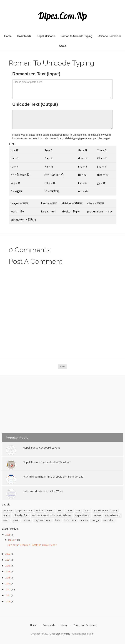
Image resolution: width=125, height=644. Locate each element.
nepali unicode (24, 511)
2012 (8, 589)
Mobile (39, 511)
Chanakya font (21, 515)
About (63, 46)
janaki (16, 520)
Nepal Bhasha (82, 515)
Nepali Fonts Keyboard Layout (41, 447)
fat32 (6, 520)
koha (58, 520)
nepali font (109, 520)
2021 (8, 560)
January (13, 540)
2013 (8, 584)
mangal (96, 520)
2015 (8, 578)
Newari (97, 515)
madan (84, 520)
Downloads (24, 36)
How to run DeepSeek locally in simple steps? (32, 545)
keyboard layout (43, 520)
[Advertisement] (62, 407)
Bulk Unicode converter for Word (43, 491)
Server (50, 511)
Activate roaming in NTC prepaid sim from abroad (53, 476)
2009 (8, 601)
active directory (113, 515)
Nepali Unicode (46, 36)
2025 (8, 535)
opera (7, 515)
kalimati (27, 520)
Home (8, 36)
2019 (8, 566)
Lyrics (69, 511)
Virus (60, 511)
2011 (8, 595)
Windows (8, 511)
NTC (79, 511)
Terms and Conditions (85, 625)
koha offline (70, 520)
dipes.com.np (63, 16)
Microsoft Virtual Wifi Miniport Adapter (52, 515)
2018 (8, 572)
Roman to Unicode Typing (76, 36)
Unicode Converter (109, 36)
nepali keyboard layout (105, 511)
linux (87, 511)
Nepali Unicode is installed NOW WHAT (47, 462)
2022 (8, 554)
